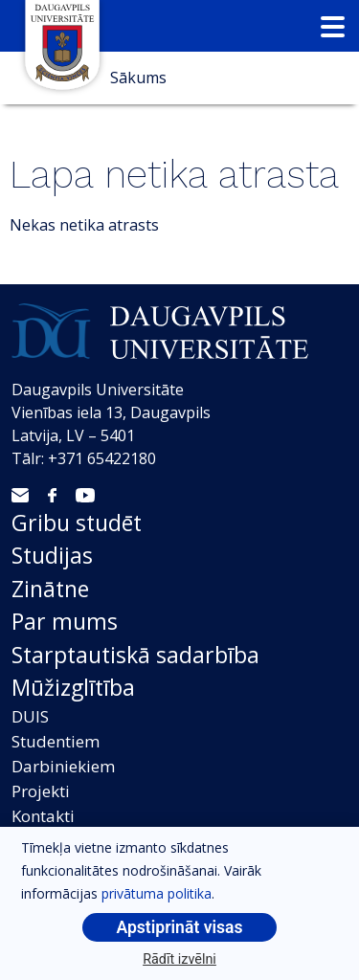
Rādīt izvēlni (179, 959)
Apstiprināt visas (179, 927)
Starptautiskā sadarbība (135, 655)
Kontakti (43, 816)
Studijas (52, 555)
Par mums (65, 621)
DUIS (30, 716)
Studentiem (56, 741)
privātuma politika (157, 893)
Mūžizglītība (73, 687)
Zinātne (50, 589)
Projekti (41, 791)
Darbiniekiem (63, 766)
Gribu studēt (77, 523)
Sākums (138, 78)
